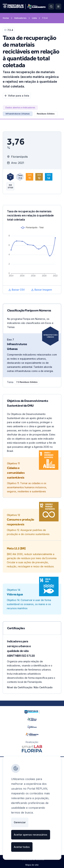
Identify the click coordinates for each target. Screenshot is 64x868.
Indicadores (22, 18)
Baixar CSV (17, 290)
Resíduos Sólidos (46, 114)
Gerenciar (20, 822)
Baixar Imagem (41, 290)
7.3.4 (45, 18)
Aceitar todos (22, 847)
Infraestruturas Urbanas (50, 336)
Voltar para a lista (17, 96)
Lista (36, 18)
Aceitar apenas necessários (31, 835)
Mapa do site (32, 865)
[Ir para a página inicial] (24, 6)
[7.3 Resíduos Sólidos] (27, 382)
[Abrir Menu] (58, 6)
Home (8, 18)
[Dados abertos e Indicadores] (20, 108)
